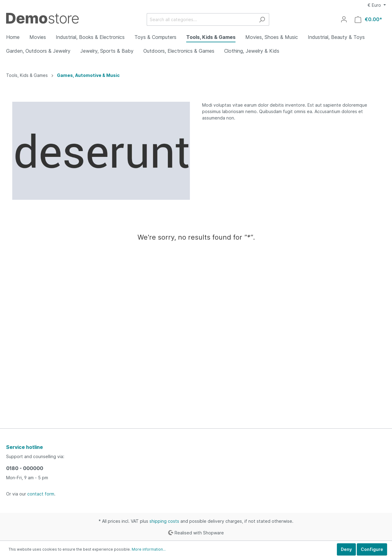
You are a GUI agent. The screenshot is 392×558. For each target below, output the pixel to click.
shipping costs (164, 521)
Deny (346, 549)
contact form (41, 494)
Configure (372, 549)
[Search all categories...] (201, 19)
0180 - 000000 (25, 468)
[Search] (262, 19)
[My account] (344, 19)
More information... (149, 549)
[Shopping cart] (368, 19)
